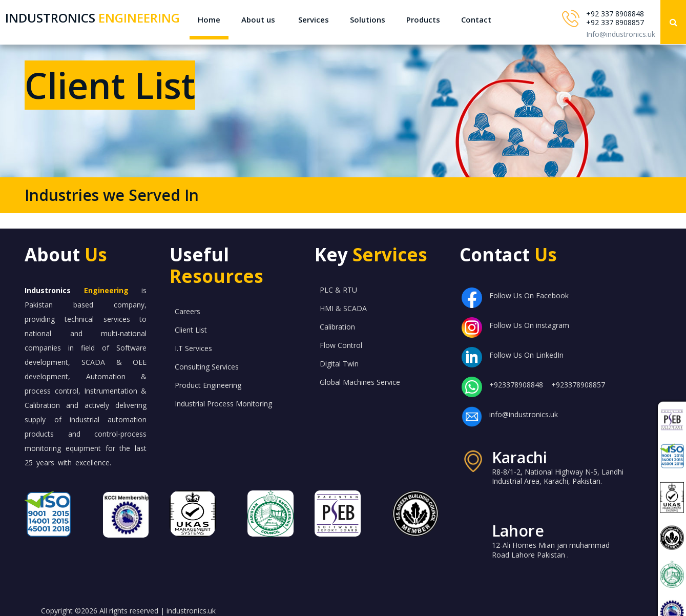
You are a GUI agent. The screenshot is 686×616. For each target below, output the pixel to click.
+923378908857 (578, 385)
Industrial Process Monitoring (223, 404)
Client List (191, 330)
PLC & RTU (338, 290)
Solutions (368, 19)
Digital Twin (339, 364)
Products (423, 19)
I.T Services (193, 348)
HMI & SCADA (343, 308)
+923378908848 (516, 385)
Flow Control (341, 345)
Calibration (337, 327)
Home (209, 19)
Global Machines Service (360, 382)
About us (258, 19)
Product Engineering (208, 385)
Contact (476, 19)
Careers (188, 311)
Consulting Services (207, 367)
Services (314, 19)
